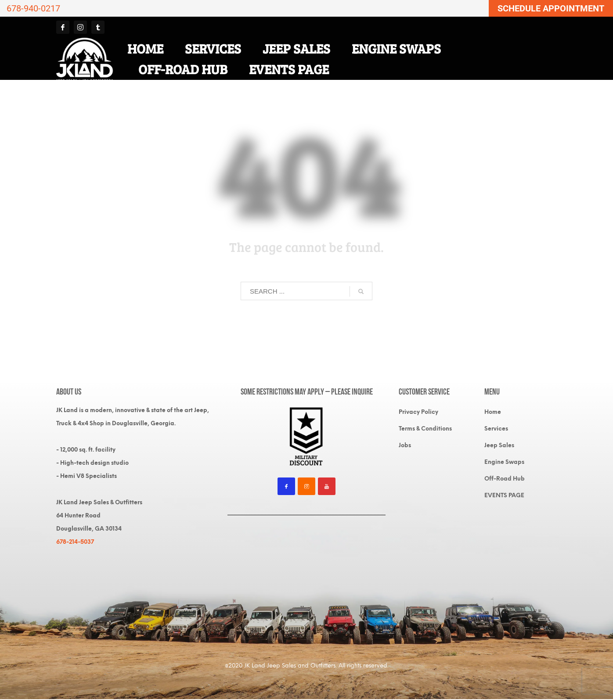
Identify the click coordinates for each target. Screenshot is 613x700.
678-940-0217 (33, 8)
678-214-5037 (75, 542)
